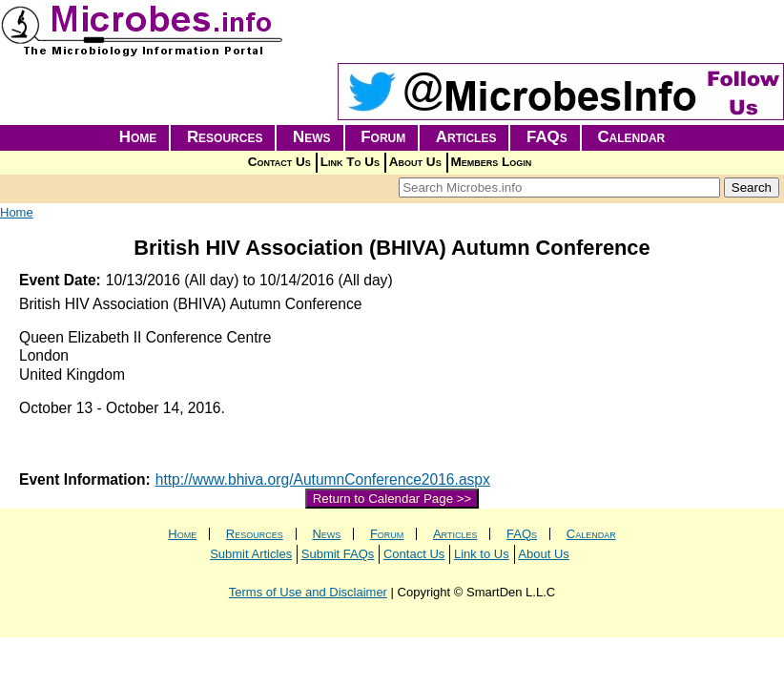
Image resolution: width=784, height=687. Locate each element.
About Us (415, 162)
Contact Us (279, 162)
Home (138, 137)
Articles (466, 137)
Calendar (631, 137)
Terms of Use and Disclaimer (308, 592)
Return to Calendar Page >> (392, 499)
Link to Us (482, 554)
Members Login (492, 162)
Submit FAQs (338, 554)
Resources (225, 137)
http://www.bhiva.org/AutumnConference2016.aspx (323, 479)
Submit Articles (251, 554)
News (312, 137)
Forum (383, 137)
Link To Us (350, 162)
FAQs (547, 137)
